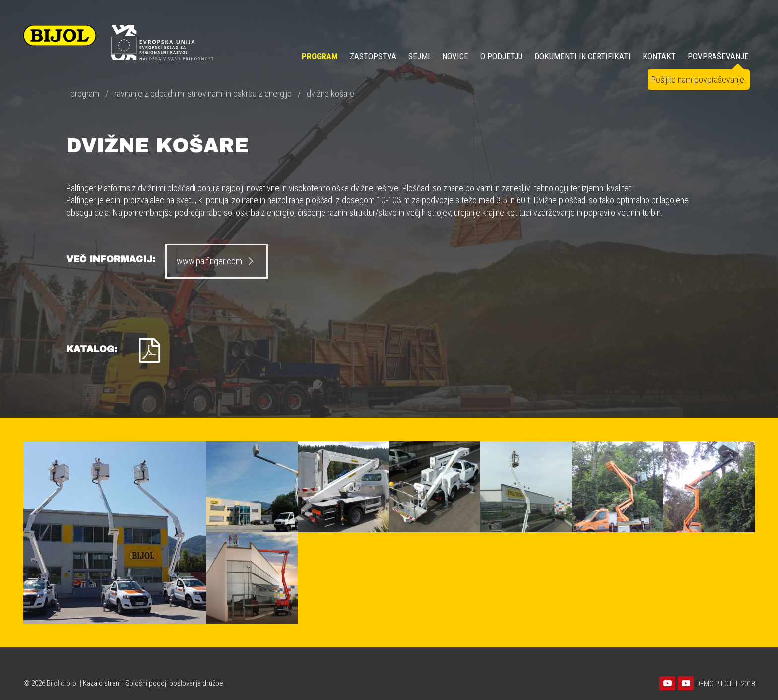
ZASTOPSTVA (373, 56)
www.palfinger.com (217, 261)
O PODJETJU (501, 56)
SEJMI (419, 56)
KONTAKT (659, 56)
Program (320, 56)
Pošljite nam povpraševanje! (699, 80)
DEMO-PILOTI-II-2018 (725, 684)
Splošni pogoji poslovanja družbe (174, 683)
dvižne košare (330, 94)
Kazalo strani (102, 683)
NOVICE (455, 56)
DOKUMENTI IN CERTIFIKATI (583, 56)
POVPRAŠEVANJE (718, 56)
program (85, 94)
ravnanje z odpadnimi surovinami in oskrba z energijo (203, 94)
